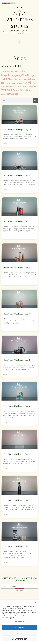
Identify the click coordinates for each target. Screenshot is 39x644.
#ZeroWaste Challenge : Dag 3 (16, 454)
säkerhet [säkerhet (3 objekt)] (18, 86)
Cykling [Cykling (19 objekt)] (5, 79)
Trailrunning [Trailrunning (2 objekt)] (26, 86)
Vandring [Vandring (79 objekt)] (8, 90)
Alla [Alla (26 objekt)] (22, 71)
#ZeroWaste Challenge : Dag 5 (16, 360)
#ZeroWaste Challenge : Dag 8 (16, 222)
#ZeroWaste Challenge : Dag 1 (16, 546)
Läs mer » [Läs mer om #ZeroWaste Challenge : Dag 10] (6, 144)
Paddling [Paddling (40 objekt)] (29, 83)
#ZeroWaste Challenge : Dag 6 (16, 314)
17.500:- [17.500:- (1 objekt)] (17, 72)
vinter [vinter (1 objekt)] (17, 90)
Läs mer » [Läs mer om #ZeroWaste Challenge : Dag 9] (6, 190)
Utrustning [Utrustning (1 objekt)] (33, 86)
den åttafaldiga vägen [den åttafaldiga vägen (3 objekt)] (19, 79)
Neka (19, 633)
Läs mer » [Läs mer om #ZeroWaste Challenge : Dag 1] (6, 563)
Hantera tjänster (19, 622)
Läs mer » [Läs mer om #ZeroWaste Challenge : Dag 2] (6, 514)
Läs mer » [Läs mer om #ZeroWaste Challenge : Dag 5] (6, 374)
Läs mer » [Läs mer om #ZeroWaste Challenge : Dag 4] (6, 422)
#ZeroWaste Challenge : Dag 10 (17, 130)
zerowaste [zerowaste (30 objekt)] (12, 94)
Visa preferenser (19, 639)
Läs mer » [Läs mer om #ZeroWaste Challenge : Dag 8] (6, 236)
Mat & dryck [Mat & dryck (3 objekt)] (10, 83)
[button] (36, 602)
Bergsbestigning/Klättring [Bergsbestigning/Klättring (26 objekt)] (17, 75)
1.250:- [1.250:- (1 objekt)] (3, 72)
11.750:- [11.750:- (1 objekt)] (12, 72)
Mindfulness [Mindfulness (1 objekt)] (19, 83)
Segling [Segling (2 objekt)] (12, 86)
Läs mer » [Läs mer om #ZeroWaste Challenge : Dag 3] (6, 468)
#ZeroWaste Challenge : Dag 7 (16, 268)
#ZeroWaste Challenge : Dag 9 (16, 176)
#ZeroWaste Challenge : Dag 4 (16, 406)
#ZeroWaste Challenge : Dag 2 (16, 500)
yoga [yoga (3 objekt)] (3, 94)
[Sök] (35, 100)
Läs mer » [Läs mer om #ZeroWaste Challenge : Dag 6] (6, 328)
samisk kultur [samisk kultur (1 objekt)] (5, 86)
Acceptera (19, 627)
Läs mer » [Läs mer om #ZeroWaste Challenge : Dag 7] (6, 282)
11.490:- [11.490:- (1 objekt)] (7, 72)
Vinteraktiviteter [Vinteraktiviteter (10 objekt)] (27, 90)
